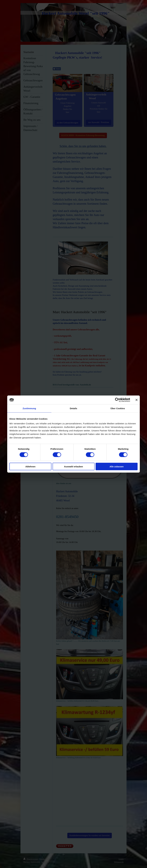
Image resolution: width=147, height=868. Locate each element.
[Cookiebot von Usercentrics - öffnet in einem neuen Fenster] (117, 400)
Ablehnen (30, 466)
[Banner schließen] (137, 400)
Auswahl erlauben (73, 466)
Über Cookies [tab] (118, 408)
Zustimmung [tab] (29, 408)
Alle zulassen (117, 466)
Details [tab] (73, 408)
